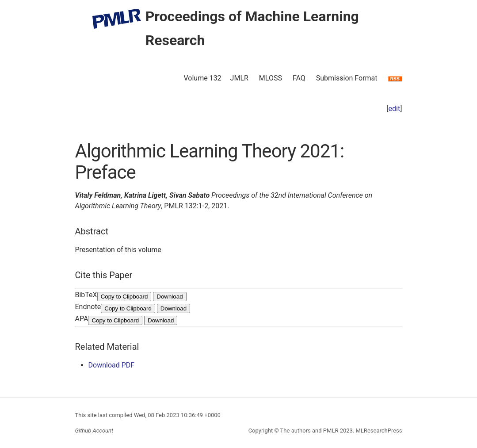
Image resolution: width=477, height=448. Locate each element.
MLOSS (271, 78)
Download (170, 297)
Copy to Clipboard (124, 297)
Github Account (94, 431)
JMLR (239, 78)
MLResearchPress (378, 431)
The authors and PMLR (309, 431)
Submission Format (347, 78)
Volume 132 (202, 78)
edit (395, 109)
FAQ (299, 78)
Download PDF (112, 365)
